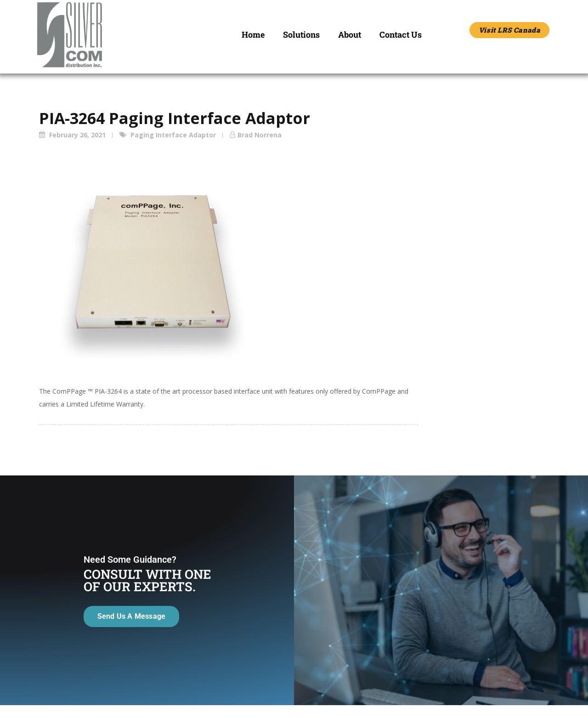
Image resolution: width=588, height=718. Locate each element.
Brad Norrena (260, 135)
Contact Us (401, 34)
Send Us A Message (130, 646)
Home (253, 34)
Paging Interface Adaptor (173, 135)
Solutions (301, 34)
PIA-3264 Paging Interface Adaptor (175, 118)
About (350, 34)
